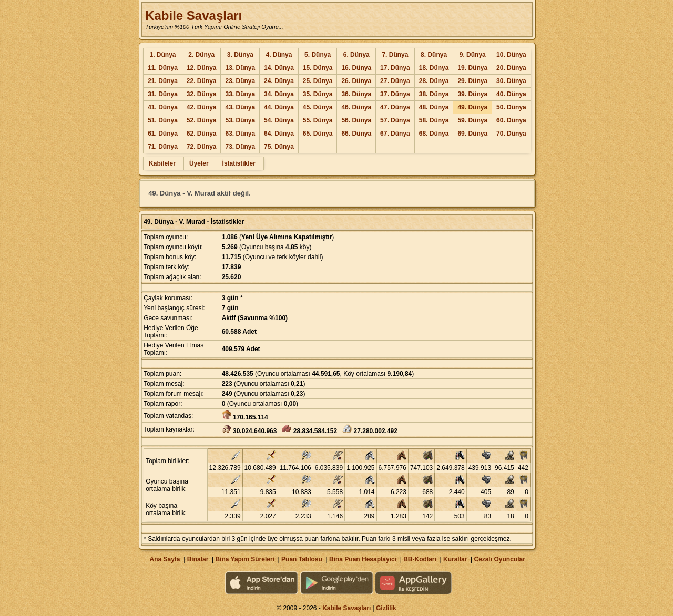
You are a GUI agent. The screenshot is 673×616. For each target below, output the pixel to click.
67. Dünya (395, 134)
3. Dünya (240, 55)
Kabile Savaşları (193, 16)
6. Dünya (356, 55)
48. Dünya (434, 107)
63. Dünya (240, 134)
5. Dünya (318, 55)
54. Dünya (279, 120)
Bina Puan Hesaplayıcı (363, 559)
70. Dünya (511, 134)
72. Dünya (202, 147)
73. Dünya (240, 147)
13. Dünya (240, 68)
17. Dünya (395, 68)
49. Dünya (472, 107)
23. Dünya (240, 81)
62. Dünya (202, 134)
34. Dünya (279, 94)
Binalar (198, 559)
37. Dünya (395, 94)
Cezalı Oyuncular (499, 559)
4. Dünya (279, 55)
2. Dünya (201, 55)
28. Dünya (434, 81)
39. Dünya (472, 94)
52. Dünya (202, 120)
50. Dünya (511, 107)
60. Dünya (511, 120)
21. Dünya (163, 81)
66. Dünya (356, 134)
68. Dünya (434, 134)
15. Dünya (318, 68)
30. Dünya (511, 81)
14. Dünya (279, 68)
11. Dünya (163, 68)
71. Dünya (163, 147)
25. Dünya (318, 81)
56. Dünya (356, 120)
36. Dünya (356, 94)
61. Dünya (163, 134)
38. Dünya (434, 94)
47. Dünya (395, 107)
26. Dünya (356, 81)
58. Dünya (434, 120)
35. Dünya (318, 94)
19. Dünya (472, 68)
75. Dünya (279, 147)
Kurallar (455, 559)
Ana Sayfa (165, 559)
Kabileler (162, 163)
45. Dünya (318, 107)
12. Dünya (202, 68)
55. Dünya (318, 120)
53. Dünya (240, 120)
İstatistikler (239, 163)
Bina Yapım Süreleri (245, 559)
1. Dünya (162, 55)
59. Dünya (472, 120)
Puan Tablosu (302, 559)
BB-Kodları (420, 559)
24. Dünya (279, 81)
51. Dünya (163, 120)
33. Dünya (240, 94)
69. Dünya (472, 134)
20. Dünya (511, 68)
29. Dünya (472, 81)
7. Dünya (395, 55)
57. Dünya (395, 120)
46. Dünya (356, 107)
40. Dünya (511, 94)
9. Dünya (473, 55)
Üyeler (199, 163)
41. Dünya (163, 107)
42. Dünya (202, 107)
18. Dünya (434, 68)
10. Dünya (511, 55)
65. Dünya (318, 134)
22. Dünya (202, 81)
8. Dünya (434, 55)
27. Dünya (395, 81)
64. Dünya (279, 134)
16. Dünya (356, 68)
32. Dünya (202, 94)
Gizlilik (386, 608)
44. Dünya (279, 107)
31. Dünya (163, 94)
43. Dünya (240, 107)
